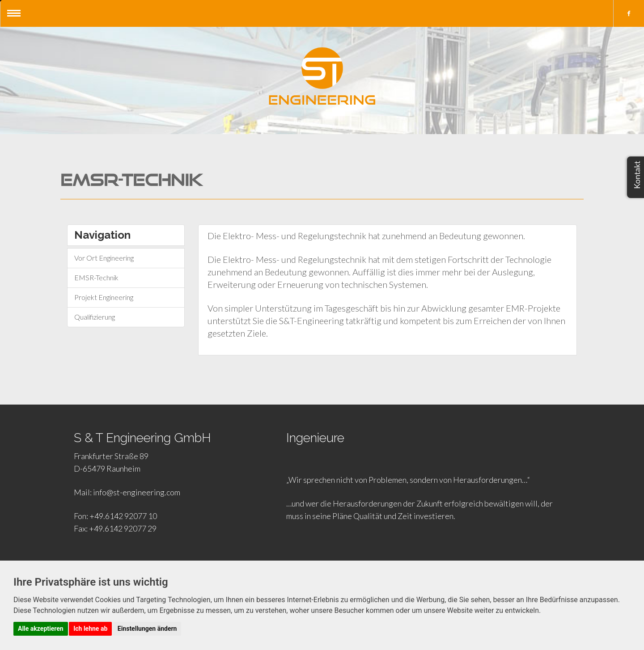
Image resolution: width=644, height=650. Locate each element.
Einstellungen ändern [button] (147, 629)
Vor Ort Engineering (104, 258)
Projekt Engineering (104, 297)
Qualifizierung (95, 317)
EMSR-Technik (96, 277)
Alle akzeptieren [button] (41, 629)
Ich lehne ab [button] (90, 629)
